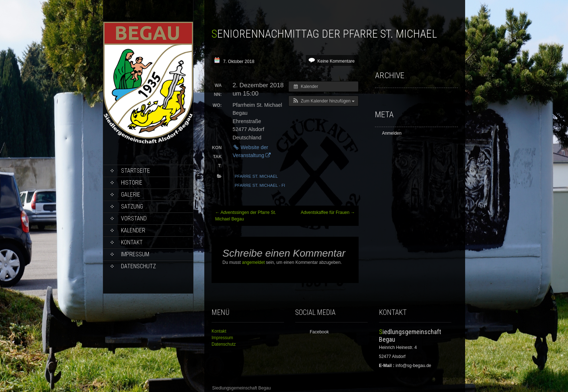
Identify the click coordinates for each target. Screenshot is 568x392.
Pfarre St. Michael (256, 176)
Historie (132, 183)
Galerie (131, 195)
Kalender (133, 230)
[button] (323, 101)
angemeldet (253, 262)
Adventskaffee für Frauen (328, 212)
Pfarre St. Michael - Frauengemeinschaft (283, 185)
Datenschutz (138, 266)
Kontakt (132, 242)
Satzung (132, 206)
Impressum (135, 254)
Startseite (135, 171)
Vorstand (134, 218)
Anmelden (392, 133)
